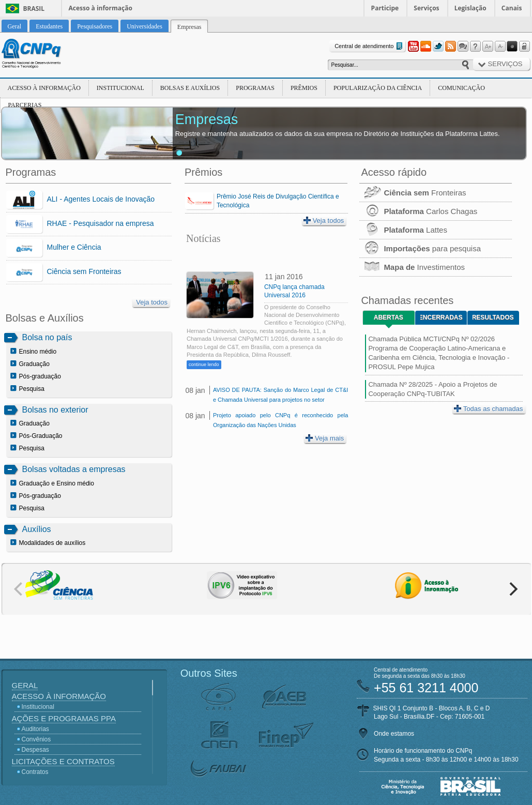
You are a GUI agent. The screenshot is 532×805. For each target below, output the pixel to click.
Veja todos (152, 302)
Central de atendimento (369, 46)
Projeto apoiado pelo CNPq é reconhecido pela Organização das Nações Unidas (280, 420)
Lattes (403, 230)
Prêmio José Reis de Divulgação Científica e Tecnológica (278, 201)
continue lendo (204, 364)
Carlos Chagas (418, 211)
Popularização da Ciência (378, 88)
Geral (25, 685)
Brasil (34, 9)
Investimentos (412, 267)
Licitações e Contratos (63, 761)
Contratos (35, 772)
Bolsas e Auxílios (190, 88)
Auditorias (35, 729)
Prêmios (304, 88)
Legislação (470, 8)
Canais (512, 8)
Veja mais (325, 438)
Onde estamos (394, 734)
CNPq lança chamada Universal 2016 (294, 291)
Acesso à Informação (44, 88)
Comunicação (461, 88)
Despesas (35, 750)
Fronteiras (413, 193)
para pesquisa (420, 248)
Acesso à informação (101, 8)
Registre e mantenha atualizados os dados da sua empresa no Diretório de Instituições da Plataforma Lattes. (338, 134)
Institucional (120, 88)
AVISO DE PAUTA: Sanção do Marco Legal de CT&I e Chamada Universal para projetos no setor (280, 395)
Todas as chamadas (489, 409)
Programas (255, 88)
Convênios (36, 739)
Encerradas (441, 317)
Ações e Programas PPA (64, 718)
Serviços (426, 8)
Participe (385, 8)
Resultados (493, 317)
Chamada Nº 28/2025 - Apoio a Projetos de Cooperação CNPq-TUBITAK (432, 389)
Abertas (389, 317)
